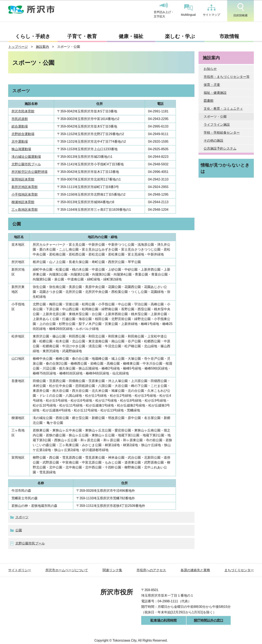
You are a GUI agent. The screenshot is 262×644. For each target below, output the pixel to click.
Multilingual (188, 10)
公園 (19, 530)
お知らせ (210, 69)
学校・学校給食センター (222, 133)
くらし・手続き (33, 36)
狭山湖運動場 (21, 149)
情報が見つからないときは (225, 168)
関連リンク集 (112, 570)
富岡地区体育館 (23, 179)
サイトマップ (211, 10)
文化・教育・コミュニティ (223, 109)
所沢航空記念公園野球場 (29, 172)
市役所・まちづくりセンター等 (227, 77)
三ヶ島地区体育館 (25, 210)
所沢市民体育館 (23, 111)
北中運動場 (20, 142)
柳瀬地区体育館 (23, 202)
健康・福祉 (131, 36)
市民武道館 (20, 119)
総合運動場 (20, 126)
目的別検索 (241, 10)
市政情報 (229, 36)
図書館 (209, 101)
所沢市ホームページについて (67, 570)
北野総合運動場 (23, 134)
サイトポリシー (20, 570)
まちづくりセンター (239, 570)
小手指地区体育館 (25, 194)
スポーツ (22, 517)
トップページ (18, 47)
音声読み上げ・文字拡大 (164, 10)
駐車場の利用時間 (164, 620)
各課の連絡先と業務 (195, 570)
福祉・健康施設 (215, 93)
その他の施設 (213, 141)
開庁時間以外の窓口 (209, 620)
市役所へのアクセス (151, 570)
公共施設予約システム (220, 148)
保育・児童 (212, 85)
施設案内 (42, 47)
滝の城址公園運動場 (26, 157)
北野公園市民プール (26, 164)
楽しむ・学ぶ (180, 36)
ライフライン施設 (217, 125)
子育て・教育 (82, 36)
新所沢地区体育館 (25, 187)
